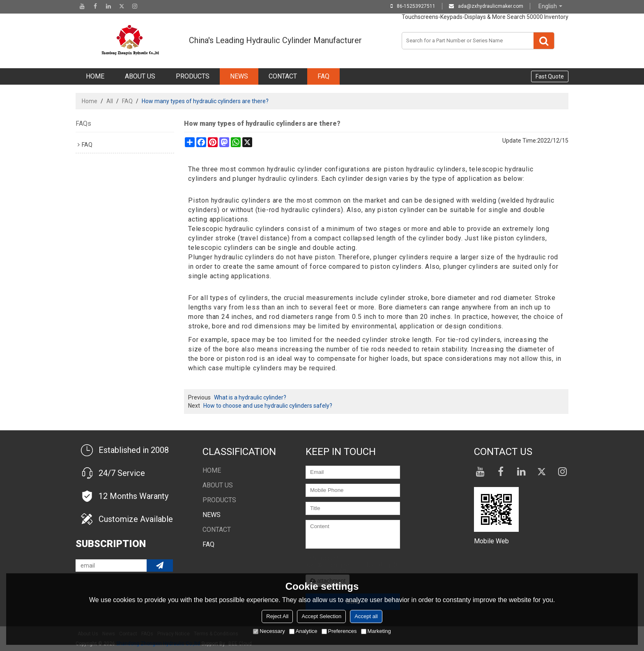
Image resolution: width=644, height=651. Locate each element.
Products (193, 76)
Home (95, 76)
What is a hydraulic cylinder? (250, 397)
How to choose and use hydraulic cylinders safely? (268, 406)
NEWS (239, 76)
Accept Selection (321, 616)
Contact (283, 76)
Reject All (277, 616)
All (110, 101)
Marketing (376, 631)
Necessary (269, 631)
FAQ (323, 76)
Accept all (366, 616)
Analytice (303, 631)
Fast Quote (550, 76)
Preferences (339, 631)
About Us (140, 76)
